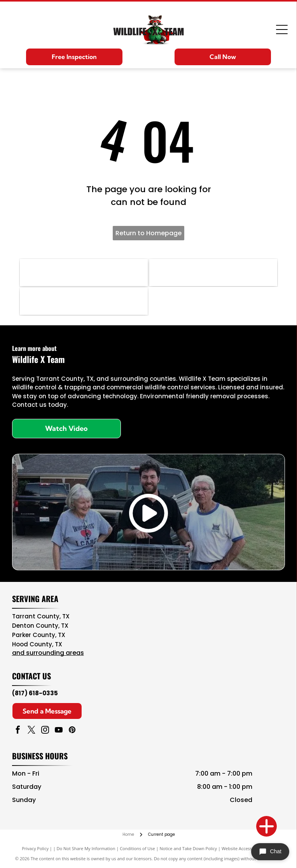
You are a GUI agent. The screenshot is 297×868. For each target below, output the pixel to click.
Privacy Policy (35, 848)
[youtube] (59, 731)
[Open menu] (282, 30)
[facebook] (18, 731)
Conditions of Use (137, 848)
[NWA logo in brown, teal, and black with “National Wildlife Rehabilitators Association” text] (84, 301)
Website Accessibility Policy (248, 848)
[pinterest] (72, 731)
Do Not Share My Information (86, 848)
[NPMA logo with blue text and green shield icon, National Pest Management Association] (213, 273)
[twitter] (31, 731)
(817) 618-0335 (35, 693)
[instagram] (45, 731)
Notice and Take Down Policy (189, 848)
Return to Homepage (148, 233)
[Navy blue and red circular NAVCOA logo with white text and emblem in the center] (84, 273)
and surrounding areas (48, 653)
